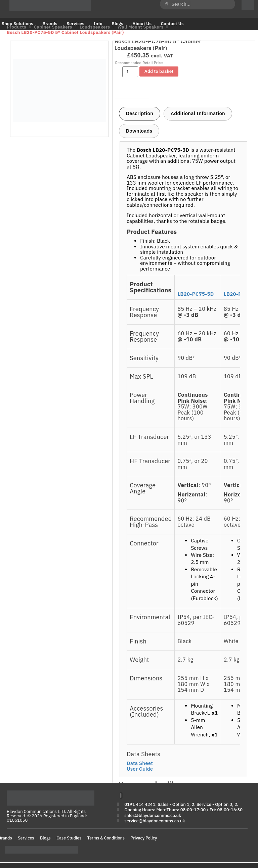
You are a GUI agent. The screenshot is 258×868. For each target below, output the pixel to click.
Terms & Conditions (106, 838)
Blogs (117, 24)
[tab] (140, 114)
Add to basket (159, 71)
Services (75, 24)
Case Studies (69, 838)
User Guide (140, 769)
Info (98, 24)
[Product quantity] (130, 72)
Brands (50, 24)
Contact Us (172, 24)
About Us (142, 24)
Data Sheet (140, 763)
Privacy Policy (144, 838)
